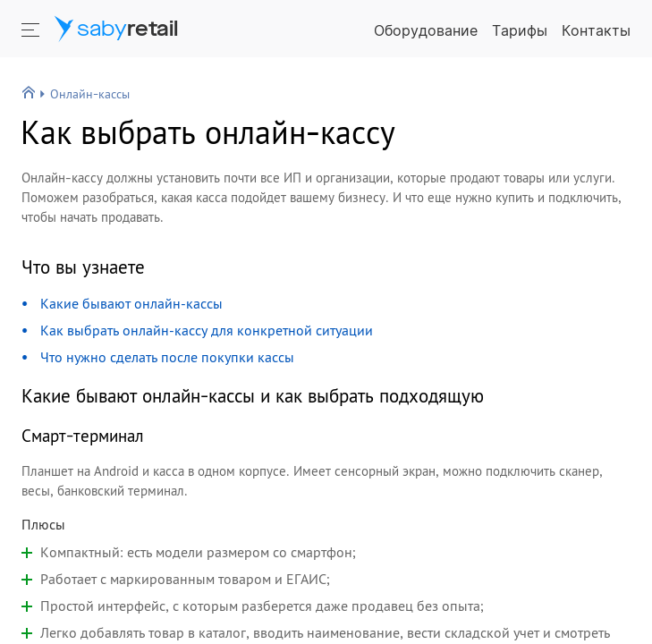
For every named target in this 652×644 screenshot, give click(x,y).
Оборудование (426, 30)
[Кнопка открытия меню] (32, 29)
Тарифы (520, 30)
